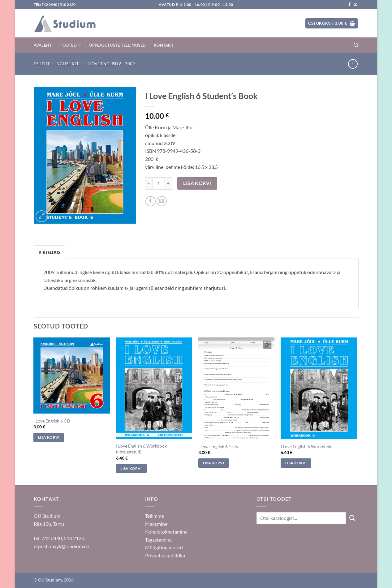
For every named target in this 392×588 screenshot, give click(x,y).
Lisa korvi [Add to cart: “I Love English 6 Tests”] (214, 463)
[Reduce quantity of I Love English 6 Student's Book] (149, 183)
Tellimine (155, 516)
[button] (332, 23)
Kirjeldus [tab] (50, 252)
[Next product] (353, 64)
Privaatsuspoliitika (165, 555)
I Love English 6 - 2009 (111, 64)
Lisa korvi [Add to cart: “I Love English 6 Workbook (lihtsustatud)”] (131, 468)
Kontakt (164, 45)
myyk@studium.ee (69, 546)
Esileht (42, 64)
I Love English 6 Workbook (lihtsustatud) (141, 449)
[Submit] (352, 518)
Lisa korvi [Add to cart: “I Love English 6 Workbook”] (296, 463)
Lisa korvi (197, 183)
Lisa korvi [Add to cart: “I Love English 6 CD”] (49, 437)
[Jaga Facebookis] (151, 201)
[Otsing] (356, 45)
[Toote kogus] (159, 183)
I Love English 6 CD (52, 421)
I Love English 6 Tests (218, 446)
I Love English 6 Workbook (306, 446)
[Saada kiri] (355, 5)
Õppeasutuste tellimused (117, 45)
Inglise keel (69, 64)
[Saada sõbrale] (162, 201)
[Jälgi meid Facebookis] (350, 5)
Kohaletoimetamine (166, 532)
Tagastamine (158, 540)
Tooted (70, 45)
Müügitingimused (164, 547)
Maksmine (156, 524)
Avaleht (43, 45)
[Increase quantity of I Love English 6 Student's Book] (169, 183)
